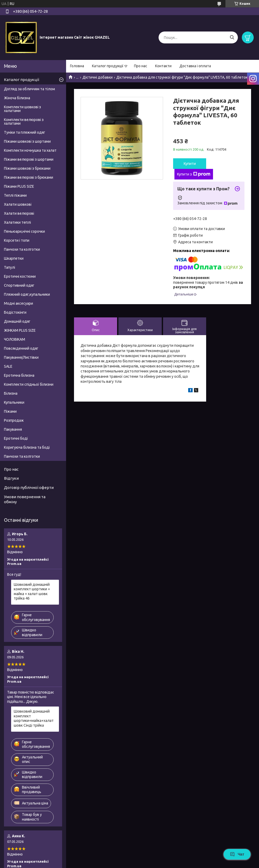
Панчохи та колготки (22, 249)
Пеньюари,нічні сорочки (24, 231)
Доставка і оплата (195, 66)
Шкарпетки (14, 258)
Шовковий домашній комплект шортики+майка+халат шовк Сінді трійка (34, 718)
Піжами (10, 411)
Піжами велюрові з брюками (29, 177)
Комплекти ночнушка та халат (30, 150)
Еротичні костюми (20, 276)
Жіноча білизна (17, 98)
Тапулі (10, 267)
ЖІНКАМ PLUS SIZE (20, 330)
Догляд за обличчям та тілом (29, 89)
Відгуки (11, 478)
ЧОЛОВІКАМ (15, 339)
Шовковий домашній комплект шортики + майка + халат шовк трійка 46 (32, 592)
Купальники (14, 402)
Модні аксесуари (18, 303)
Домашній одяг (17, 321)
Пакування (13, 429)
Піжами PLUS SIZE (19, 186)
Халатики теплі (17, 222)
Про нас (141, 66)
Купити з (194, 174)
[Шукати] (232, 37)
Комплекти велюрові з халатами (24, 122)
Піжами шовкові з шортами (27, 141)
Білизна (11, 393)
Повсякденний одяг (21, 348)
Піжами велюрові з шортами (29, 159)
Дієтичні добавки (98, 77)
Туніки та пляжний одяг (25, 132)
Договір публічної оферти (29, 487)
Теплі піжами (15, 195)
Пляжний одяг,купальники (27, 294)
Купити (190, 164)
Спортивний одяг (19, 285)
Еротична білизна (19, 375)
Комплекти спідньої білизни (29, 384)
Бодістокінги (15, 312)
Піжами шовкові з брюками (27, 168)
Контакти (163, 66)
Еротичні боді (16, 438)
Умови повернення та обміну (25, 499)
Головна (77, 66)
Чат (237, 854)
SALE (8, 366)
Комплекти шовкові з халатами (22, 109)
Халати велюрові (19, 213)
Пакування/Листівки (21, 357)
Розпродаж (14, 420)
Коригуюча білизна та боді (27, 447)
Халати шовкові (18, 204)
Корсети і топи (17, 240)
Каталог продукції (108, 66)
